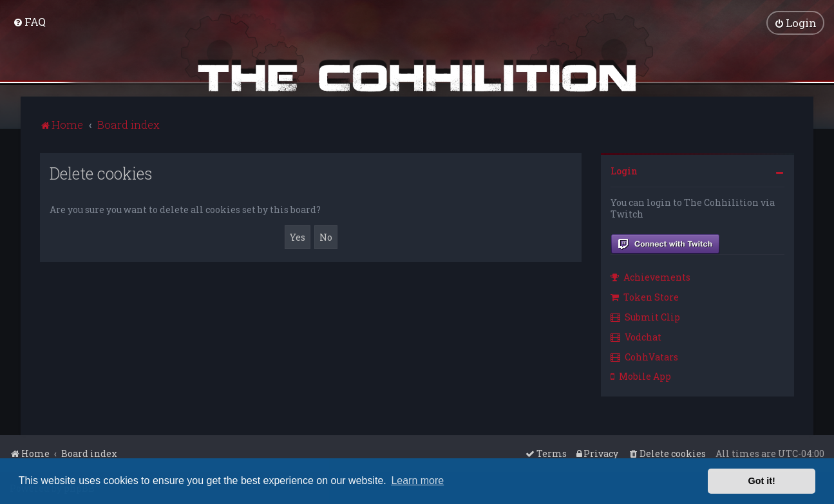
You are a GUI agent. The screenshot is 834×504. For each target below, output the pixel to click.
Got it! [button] (762, 481)
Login (624, 170)
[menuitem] (29, 22)
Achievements (650, 277)
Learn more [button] (417, 481)
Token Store (645, 296)
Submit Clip (645, 316)
